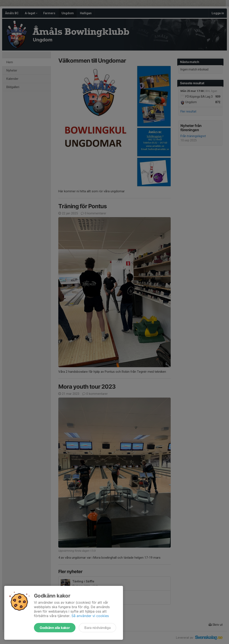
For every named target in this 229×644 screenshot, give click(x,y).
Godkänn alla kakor (55, 628)
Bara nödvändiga (97, 628)
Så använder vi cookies (90, 616)
